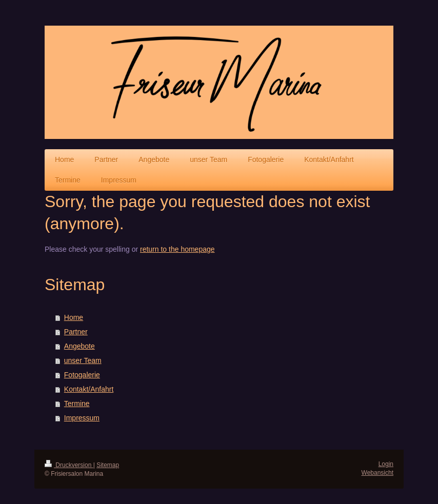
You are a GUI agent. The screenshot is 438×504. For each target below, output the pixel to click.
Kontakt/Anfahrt (89, 389)
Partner (76, 332)
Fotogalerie (82, 375)
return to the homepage (177, 249)
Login (386, 464)
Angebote (79, 346)
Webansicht (377, 473)
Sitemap (108, 465)
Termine (77, 404)
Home (74, 317)
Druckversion (69, 465)
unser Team (83, 360)
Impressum (82, 418)
